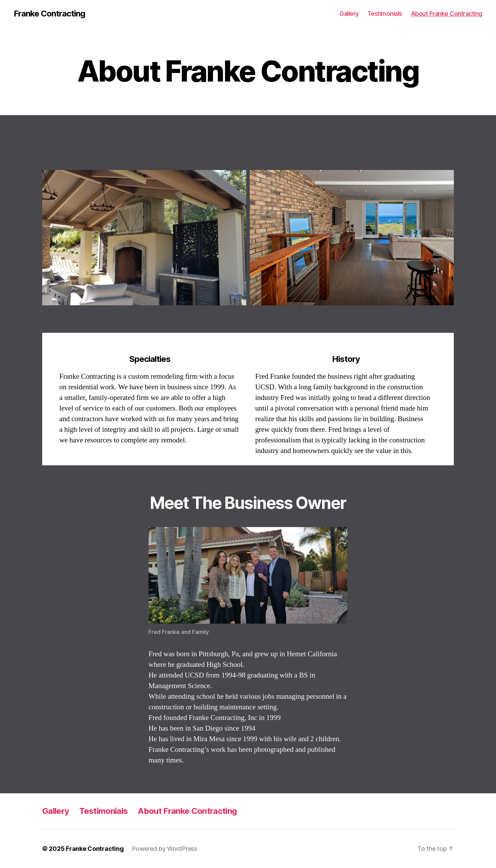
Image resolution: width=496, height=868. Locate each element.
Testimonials (385, 14)
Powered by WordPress (164, 849)
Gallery (349, 14)
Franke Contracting (49, 14)
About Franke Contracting (447, 14)
